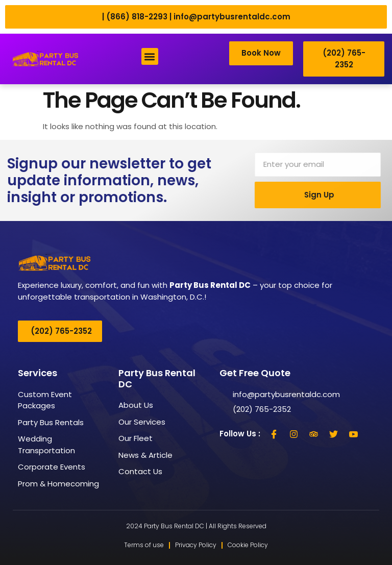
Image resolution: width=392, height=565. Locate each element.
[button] (150, 57)
